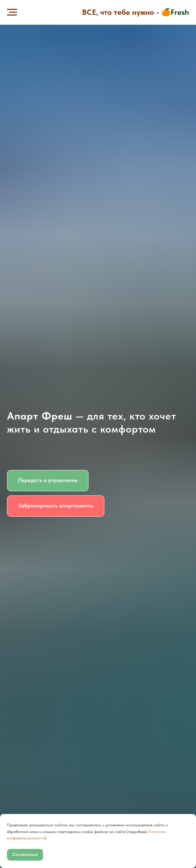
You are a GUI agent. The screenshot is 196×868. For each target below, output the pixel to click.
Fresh (180, 12)
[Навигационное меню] (12, 12)
